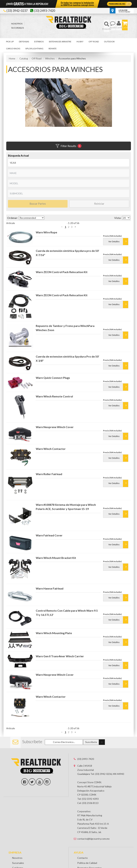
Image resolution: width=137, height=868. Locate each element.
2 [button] (69, 227)
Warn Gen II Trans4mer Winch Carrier (60, 662)
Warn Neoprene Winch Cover (55, 433)
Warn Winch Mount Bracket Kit (56, 563)
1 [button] (65, 227)
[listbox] (69, 163)
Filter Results (69, 146)
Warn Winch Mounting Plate (54, 639)
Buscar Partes (38, 204)
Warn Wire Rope (46, 232)
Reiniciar (99, 204)
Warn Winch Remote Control (54, 402)
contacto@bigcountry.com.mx (93, 847)
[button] (107, 26)
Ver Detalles (114, 244)
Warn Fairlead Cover (49, 541)
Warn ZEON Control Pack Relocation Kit (62, 275)
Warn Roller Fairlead (49, 480)
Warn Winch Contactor (51, 454)
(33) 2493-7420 (86, 767)
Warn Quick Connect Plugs (53, 381)
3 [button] (72, 227)
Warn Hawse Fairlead (50, 594)
